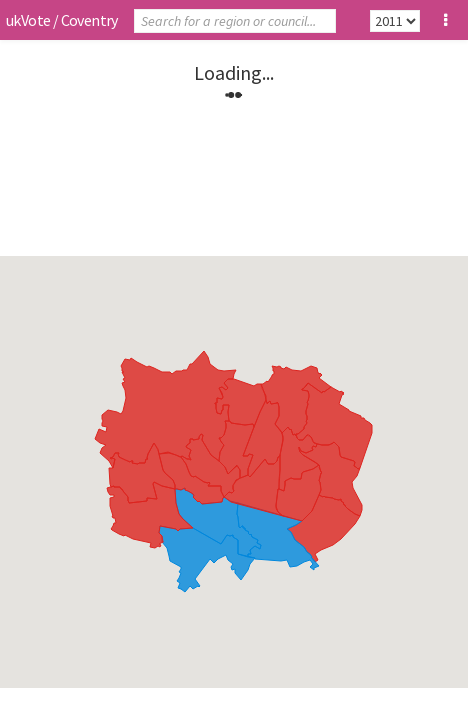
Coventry (89, 20)
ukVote (28, 20)
